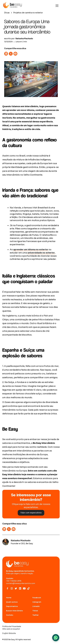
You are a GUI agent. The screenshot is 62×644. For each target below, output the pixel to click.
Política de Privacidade (12, 626)
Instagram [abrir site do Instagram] (37, 602)
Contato (10, 615)
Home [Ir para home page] (9, 598)
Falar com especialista (31, 513)
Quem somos (12, 602)
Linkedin (36, 606)
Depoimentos (12, 606)
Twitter (35, 615)
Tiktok (35, 611)
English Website (9, 633)
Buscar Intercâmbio (14, 611)
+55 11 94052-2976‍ (14, 581)
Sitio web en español (11, 629)
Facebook (37, 598)
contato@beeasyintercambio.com (21, 583)
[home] (12, 6)
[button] (57, 6)
